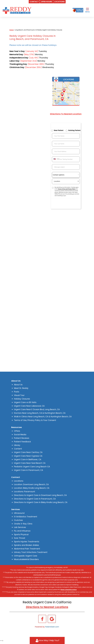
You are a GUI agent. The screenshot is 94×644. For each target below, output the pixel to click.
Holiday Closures (22, 399)
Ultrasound (19, 513)
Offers (17, 431)
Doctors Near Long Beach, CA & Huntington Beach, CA (40, 413)
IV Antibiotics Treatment (26, 517)
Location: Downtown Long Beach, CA (31, 484)
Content (18, 449)
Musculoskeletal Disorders (26, 559)
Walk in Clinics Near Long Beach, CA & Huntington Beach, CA (43, 417)
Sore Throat (20, 538)
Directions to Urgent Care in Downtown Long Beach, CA (40, 495)
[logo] (17, 10)
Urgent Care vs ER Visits (25, 402)
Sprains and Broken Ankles (26, 545)
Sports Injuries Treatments (27, 542)
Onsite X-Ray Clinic (23, 524)
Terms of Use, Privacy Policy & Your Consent (35, 420)
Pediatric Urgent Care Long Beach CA (32, 467)
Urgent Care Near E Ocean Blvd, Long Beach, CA (37, 409)
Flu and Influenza (22, 531)
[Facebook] (42, 619)
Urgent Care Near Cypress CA (28, 456)
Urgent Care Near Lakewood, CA (29, 406)
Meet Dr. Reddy (21, 388)
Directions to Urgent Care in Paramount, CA (35, 499)
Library (17, 445)
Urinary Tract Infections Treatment (31, 552)
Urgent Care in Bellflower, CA (28, 460)
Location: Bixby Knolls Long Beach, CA (32, 488)
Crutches (18, 520)
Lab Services (20, 527)
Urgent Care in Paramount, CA (28, 470)
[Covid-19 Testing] (78, 10)
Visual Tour (19, 395)
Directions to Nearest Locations (47, 607)
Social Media (20, 435)
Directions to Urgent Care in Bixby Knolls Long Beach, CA (41, 502)
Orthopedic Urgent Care (26, 556)
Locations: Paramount (25, 492)
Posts (17, 392)
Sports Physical (21, 535)
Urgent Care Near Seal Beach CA (30, 463)
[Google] (52, 619)
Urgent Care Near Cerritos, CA (28, 452)
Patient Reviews (22, 438)
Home (11, 30)
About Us (18, 385)
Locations (19, 481)
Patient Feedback (22, 442)
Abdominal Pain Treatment (27, 549)
